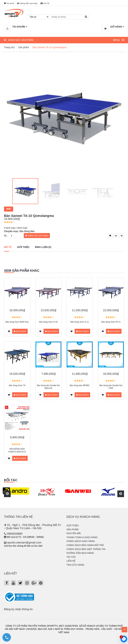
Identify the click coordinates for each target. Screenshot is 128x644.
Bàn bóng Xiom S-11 (80, 322)
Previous (7, 494)
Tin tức (71, 557)
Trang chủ (9, 47)
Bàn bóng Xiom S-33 (48, 322)
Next (121, 494)
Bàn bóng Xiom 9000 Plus (17, 322)
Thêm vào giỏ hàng (37, 236)
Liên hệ (45, 3)
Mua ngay (20, 331)
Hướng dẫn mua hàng (27, 3)
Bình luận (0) (43, 247)
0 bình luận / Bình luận (16, 228)
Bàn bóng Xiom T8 (17, 385)
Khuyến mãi (74, 533)
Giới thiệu (23, 247)
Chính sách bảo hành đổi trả (85, 545)
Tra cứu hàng (75, 565)
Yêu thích (9, 3)
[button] (16, 27)
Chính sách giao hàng (81, 541)
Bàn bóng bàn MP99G (80, 385)
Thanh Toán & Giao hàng (82, 537)
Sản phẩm (23, 47)
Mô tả (8, 247)
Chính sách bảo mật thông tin (86, 549)
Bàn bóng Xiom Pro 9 (111, 322)
